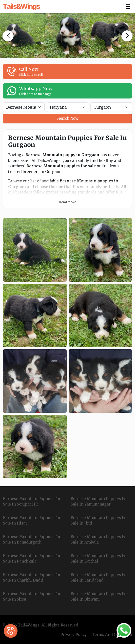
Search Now (67, 118)
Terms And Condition (112, 634)
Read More (68, 202)
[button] (8, 36)
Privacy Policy (74, 634)
